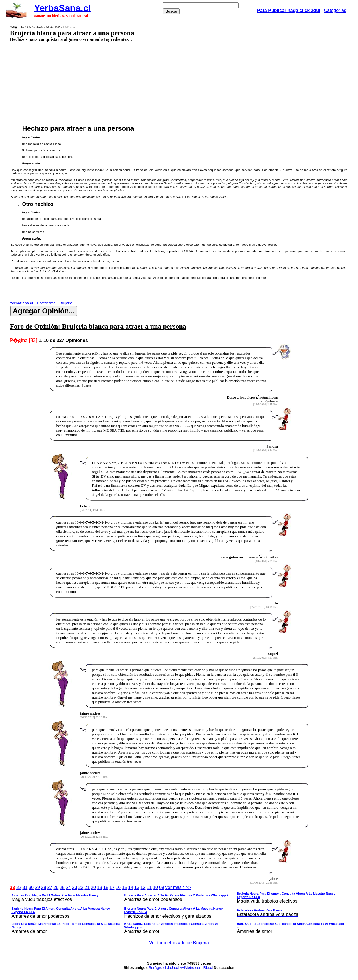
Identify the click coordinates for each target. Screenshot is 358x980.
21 (87, 887)
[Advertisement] (147, 83)
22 (81, 887)
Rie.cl (208, 968)
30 (31, 887)
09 (162, 887)
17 (112, 887)
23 (75, 887)
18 (106, 887)
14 (131, 887)
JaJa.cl (173, 968)
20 (93, 887)
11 (149, 887)
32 (19, 887)
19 (100, 887)
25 (62, 887)
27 (50, 887)
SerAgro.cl (157, 968)
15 (124, 887)
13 (137, 887)
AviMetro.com (191, 968)
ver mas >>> (179, 910)
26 (56, 887)
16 (118, 887)
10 (155, 887)
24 (68, 887)
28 (44, 887)
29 (37, 887)
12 (143, 887)
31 (25, 887)
